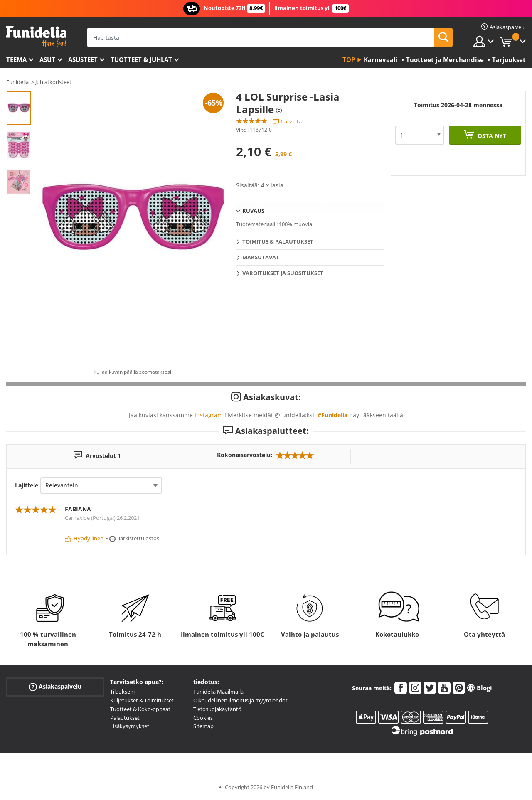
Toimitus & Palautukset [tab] (278, 241)
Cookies (203, 718)
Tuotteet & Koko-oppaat (140, 709)
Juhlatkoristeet (53, 82)
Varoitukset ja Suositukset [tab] (283, 273)
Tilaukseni (122, 692)
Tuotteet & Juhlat (141, 59)
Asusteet (83, 59)
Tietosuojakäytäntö (217, 709)
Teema (16, 59)
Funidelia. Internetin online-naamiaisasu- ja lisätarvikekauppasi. (36, 37)
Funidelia (17, 82)
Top (349, 59)
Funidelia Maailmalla (218, 692)
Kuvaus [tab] (253, 211)
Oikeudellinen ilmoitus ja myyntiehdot (240, 700)
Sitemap (203, 726)
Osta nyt (491, 136)
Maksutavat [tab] (261, 257)
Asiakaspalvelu (55, 687)
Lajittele (27, 485)
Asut (47, 59)
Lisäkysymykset (130, 726)
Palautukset (125, 718)
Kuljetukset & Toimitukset (142, 700)
